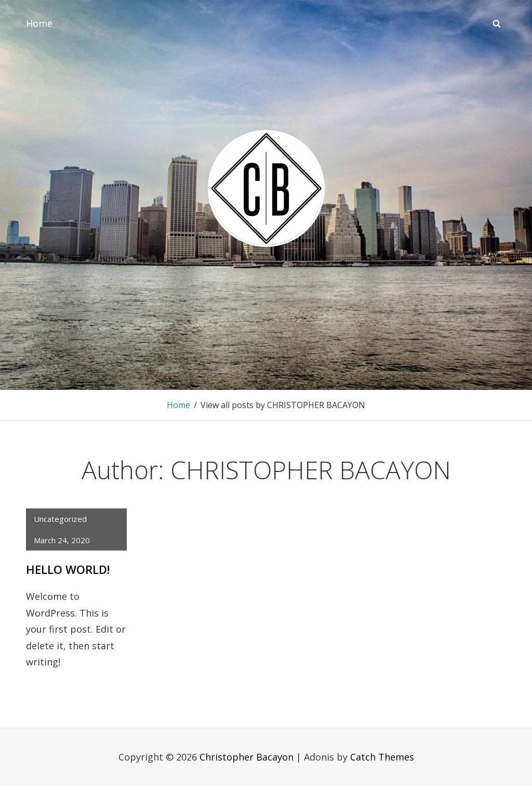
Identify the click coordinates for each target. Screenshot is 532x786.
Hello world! (68, 569)
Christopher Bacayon (247, 757)
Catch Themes (382, 757)
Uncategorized (60, 519)
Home (39, 23)
